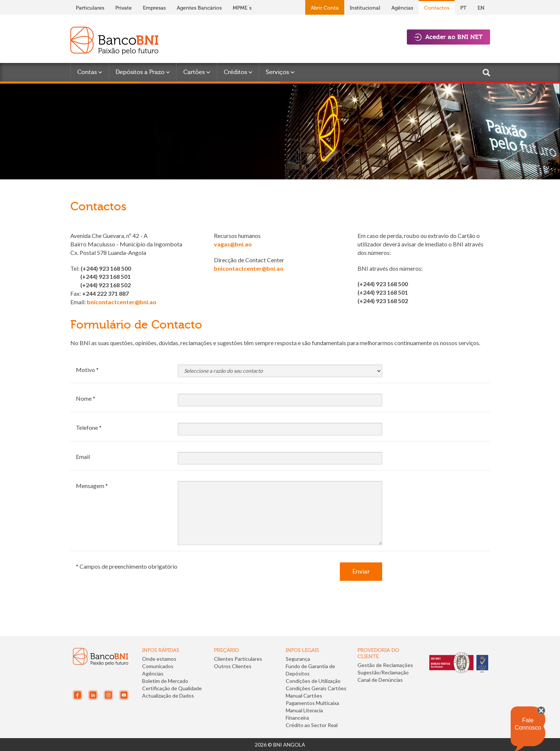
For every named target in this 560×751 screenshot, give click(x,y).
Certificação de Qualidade (172, 688)
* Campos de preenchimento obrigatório (127, 566)
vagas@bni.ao (233, 244)
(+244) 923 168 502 (105, 285)
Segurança (298, 659)
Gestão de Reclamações (385, 665)
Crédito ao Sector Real (312, 725)
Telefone (87, 427)
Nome (84, 398)
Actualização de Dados (168, 696)
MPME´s (242, 8)
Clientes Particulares (238, 659)
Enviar (361, 571)
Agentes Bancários (199, 8)
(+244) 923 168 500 (106, 268)
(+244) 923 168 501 (105, 276)
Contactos (437, 8)
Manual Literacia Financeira (304, 714)
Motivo (85, 370)
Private (124, 8)
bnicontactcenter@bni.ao (122, 302)
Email (83, 457)
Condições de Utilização (313, 681)
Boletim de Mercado (165, 681)
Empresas (154, 8)
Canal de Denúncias (380, 680)
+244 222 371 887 (105, 293)
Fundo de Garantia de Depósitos (310, 670)
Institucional (365, 8)
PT (463, 8)
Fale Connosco (528, 724)
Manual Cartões (304, 696)
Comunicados (158, 666)
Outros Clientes (233, 666)
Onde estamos (159, 659)
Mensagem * (92, 486)
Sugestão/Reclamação (383, 672)
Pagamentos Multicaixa (312, 703)
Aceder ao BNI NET (448, 37)
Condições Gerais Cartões (316, 688)
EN (481, 8)
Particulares (90, 8)
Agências (402, 8)
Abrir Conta (325, 8)
